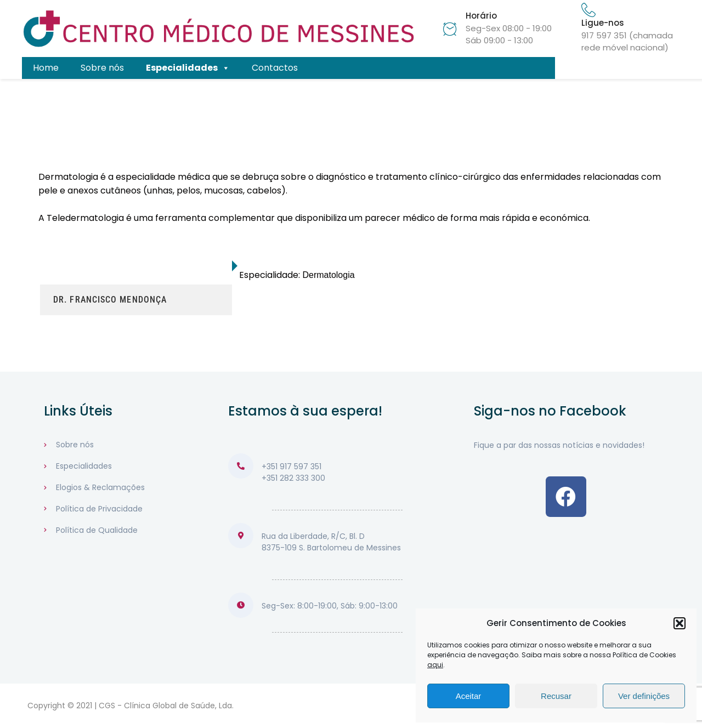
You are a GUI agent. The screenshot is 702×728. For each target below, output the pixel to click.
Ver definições (644, 696)
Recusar (556, 696)
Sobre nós (102, 68)
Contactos (275, 68)
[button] (680, 623)
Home (46, 68)
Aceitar (469, 696)
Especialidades (188, 68)
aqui (435, 665)
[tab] (136, 266)
